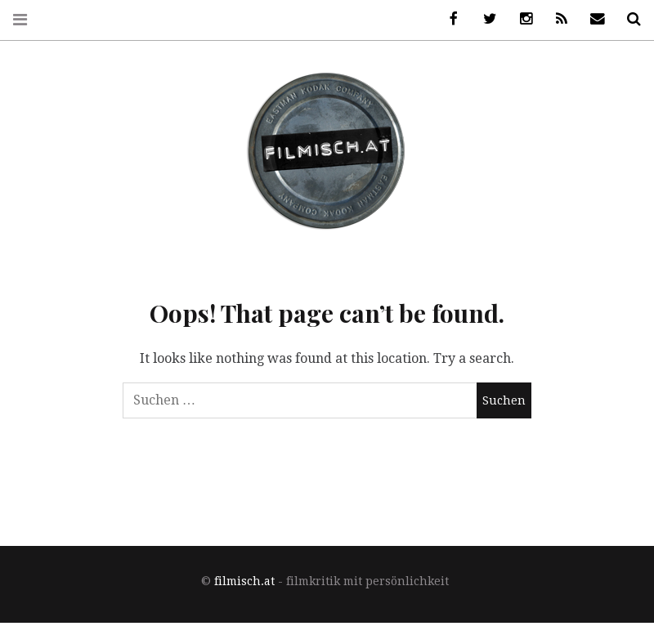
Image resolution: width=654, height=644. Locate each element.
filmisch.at (244, 581)
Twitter (484, 19)
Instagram (520, 19)
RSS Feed (556, 19)
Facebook (448, 19)
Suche (628, 19)
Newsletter (592, 19)
